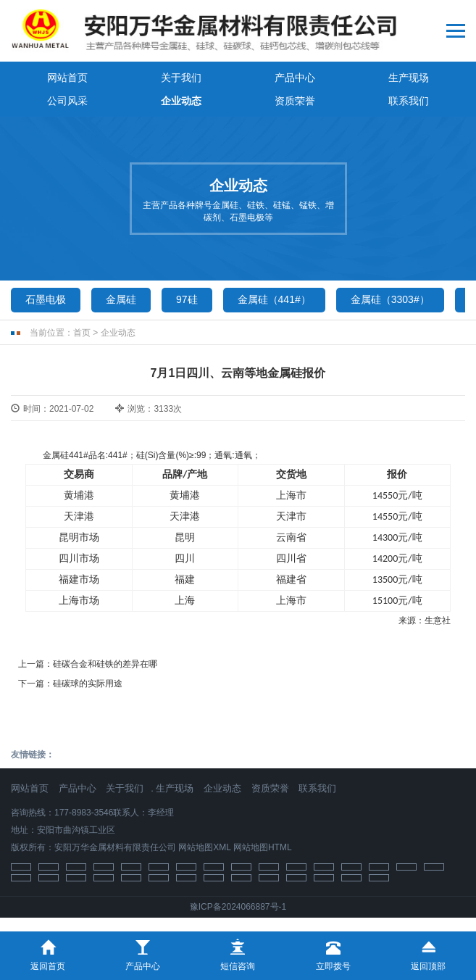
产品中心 (295, 78)
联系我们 (409, 101)
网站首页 (67, 78)
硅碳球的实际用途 (88, 684)
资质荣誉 (295, 101)
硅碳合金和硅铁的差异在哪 (105, 664)
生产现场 (409, 78)
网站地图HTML (263, 847)
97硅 (187, 299)
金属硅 (121, 299)
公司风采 (67, 101)
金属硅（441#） (274, 299)
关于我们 (181, 78)
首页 (82, 333)
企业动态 (181, 101)
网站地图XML (204, 847)
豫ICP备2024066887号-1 (238, 907)
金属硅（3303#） (390, 299)
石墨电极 (46, 299)
